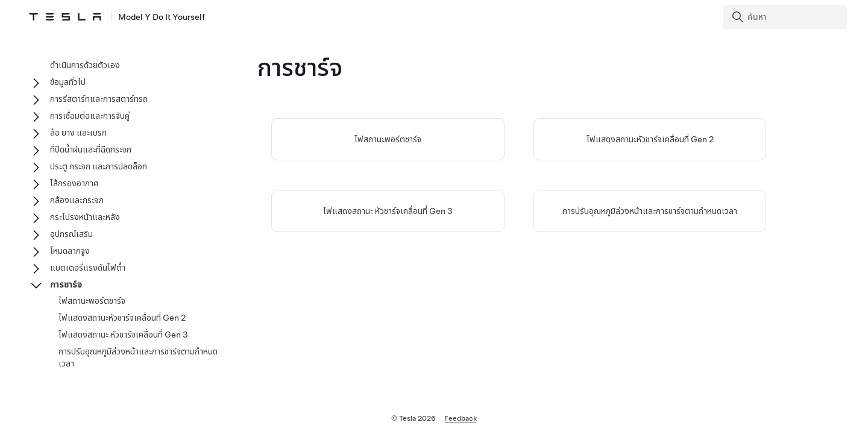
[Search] (786, 17)
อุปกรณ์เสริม (71, 234)
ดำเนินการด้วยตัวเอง (85, 65)
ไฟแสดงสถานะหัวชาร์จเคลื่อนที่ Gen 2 (650, 139)
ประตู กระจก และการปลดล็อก (99, 166)
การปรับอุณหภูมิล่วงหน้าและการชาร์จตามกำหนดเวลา (650, 211)
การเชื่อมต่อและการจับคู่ (90, 116)
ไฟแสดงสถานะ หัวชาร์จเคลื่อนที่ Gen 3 (388, 211)
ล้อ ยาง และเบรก (78, 133)
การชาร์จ (66, 285)
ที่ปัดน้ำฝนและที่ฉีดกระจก (91, 149)
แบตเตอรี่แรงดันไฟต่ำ (88, 268)
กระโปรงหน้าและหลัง (85, 217)
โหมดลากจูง (70, 251)
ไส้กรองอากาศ (74, 183)
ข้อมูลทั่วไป (68, 82)
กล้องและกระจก (77, 200)
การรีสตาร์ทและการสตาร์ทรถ (99, 99)
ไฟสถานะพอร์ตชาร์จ (388, 139)
